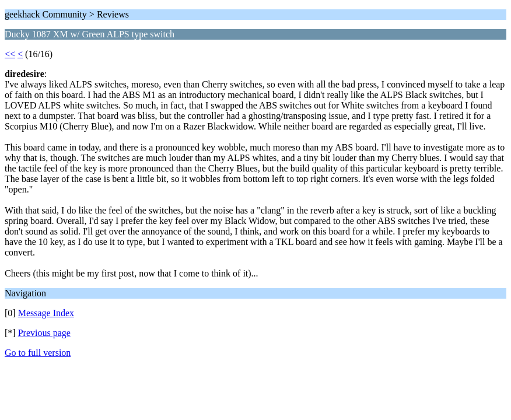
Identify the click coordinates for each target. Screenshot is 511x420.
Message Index (46, 313)
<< (10, 54)
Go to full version (38, 353)
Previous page (44, 333)
